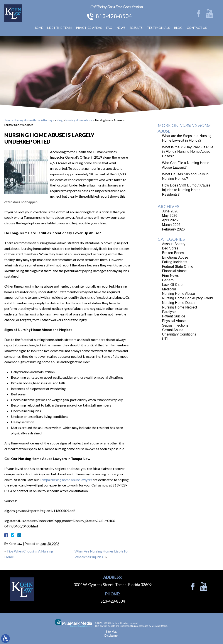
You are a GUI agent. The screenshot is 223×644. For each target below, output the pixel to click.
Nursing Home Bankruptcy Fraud (187, 298)
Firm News (170, 275)
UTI (165, 339)
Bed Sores (170, 248)
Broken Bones (173, 253)
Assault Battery (174, 244)
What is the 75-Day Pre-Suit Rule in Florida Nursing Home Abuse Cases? (188, 152)
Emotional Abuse (175, 257)
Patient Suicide (174, 316)
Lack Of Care (172, 285)
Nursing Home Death (178, 303)
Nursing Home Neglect (180, 307)
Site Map (111, 632)
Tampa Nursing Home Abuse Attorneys (29, 120)
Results (136, 28)
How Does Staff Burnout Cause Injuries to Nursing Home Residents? (186, 190)
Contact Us (197, 28)
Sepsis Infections (175, 325)
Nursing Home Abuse (79, 120)
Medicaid (169, 289)
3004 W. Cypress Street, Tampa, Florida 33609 (113, 585)
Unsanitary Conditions (179, 334)
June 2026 (170, 211)
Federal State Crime (178, 267)
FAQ (109, 28)
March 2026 (171, 225)
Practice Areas (89, 28)
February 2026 (173, 229)
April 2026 (170, 220)
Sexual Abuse (173, 330)
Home (38, 28)
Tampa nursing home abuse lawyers (66, 480)
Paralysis (169, 312)
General (168, 280)
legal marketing (127, 626)
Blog (178, 28)
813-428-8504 (114, 16)
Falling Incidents (175, 262)
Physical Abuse (174, 321)
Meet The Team (59, 28)
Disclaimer (111, 636)
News (121, 28)
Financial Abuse (174, 271)
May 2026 (170, 216)
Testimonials (158, 28)
